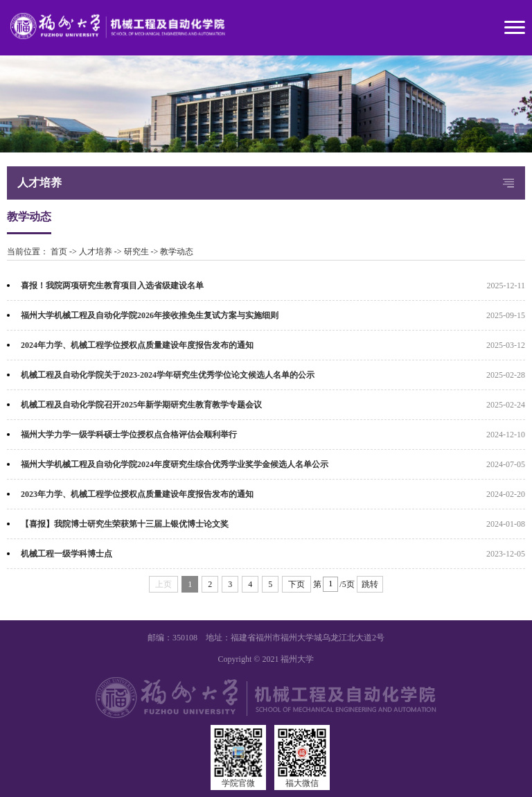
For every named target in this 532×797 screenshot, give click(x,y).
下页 (296, 584)
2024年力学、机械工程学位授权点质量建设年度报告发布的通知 (137, 345)
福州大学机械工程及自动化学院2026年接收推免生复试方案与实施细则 (150, 315)
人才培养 (96, 252)
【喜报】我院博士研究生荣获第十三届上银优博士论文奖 (125, 524)
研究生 (136, 252)
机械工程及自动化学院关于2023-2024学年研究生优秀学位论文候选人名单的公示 (168, 375)
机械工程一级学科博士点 (66, 554)
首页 (59, 252)
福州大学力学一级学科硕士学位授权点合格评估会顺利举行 (129, 435)
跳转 (370, 584)
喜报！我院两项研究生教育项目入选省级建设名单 (112, 286)
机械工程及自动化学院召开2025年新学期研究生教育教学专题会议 (141, 405)
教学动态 (177, 252)
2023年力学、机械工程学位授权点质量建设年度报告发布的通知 (137, 494)
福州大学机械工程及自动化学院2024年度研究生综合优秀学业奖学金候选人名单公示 (175, 464)
